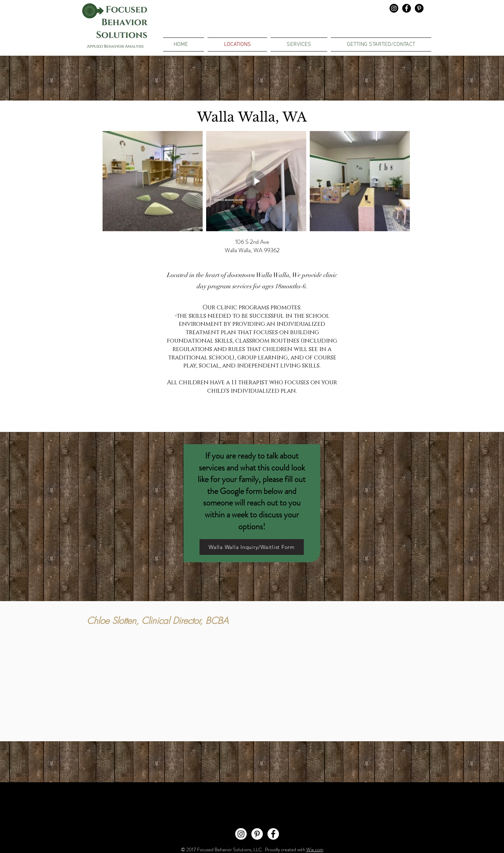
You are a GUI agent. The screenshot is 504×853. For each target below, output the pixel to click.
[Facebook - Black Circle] (407, 8)
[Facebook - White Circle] (273, 834)
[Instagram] (394, 8)
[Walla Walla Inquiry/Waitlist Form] (252, 547)
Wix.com (315, 849)
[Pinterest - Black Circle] (419, 8)
